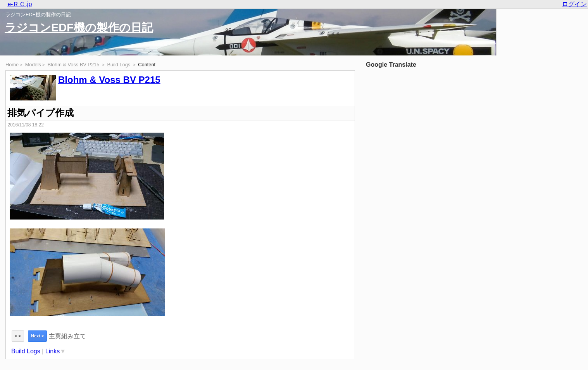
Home (12, 65)
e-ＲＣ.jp (20, 4)
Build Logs (119, 65)
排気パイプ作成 (41, 113)
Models (33, 65)
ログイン (574, 4)
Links (53, 351)
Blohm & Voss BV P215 (74, 65)
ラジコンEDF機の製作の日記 (79, 28)
